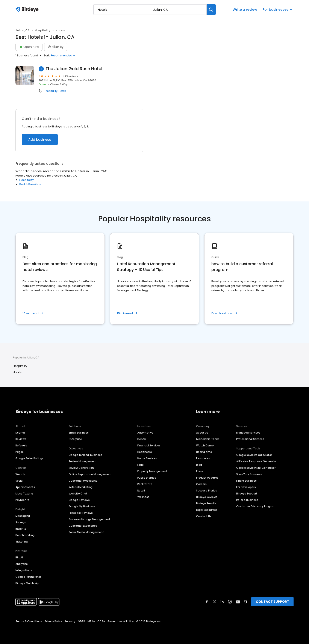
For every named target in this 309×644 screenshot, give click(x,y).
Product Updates (207, 478)
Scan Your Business (249, 474)
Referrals (21, 445)
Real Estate (145, 484)
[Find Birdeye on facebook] (207, 602)
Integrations (24, 570)
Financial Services (149, 445)
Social (19, 481)
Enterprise (75, 439)
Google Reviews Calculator (254, 455)
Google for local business (85, 455)
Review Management (83, 461)
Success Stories (207, 491)
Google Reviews (79, 500)
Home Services (147, 458)
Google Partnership (28, 577)
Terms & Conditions (29, 621)
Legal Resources (207, 510)
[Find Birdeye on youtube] (238, 602)
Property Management (152, 471)
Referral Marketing (81, 487)
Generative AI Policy (121, 621)
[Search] (211, 10)
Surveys (21, 522)
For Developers (246, 487)
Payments (22, 500)
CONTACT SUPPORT (272, 602)
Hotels (63, 91)
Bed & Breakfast (30, 184)
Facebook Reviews (81, 513)
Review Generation (81, 468)
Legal (141, 465)
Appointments (25, 487)
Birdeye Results (206, 503)
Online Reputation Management (90, 474)
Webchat (22, 474)
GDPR (81, 621)
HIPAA (91, 621)
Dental (142, 439)
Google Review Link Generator (256, 468)
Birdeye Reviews (207, 497)
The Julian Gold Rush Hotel (74, 69)
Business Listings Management (89, 519)
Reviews (21, 439)
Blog (199, 465)
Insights (21, 529)
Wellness (143, 497)
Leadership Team (208, 439)
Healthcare (145, 452)
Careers (201, 484)
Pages (20, 452)
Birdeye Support (247, 494)
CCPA (101, 621)
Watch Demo (205, 445)
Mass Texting (24, 494)
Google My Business (82, 506)
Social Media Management (86, 532)
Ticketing (22, 542)
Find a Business (246, 481)
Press (200, 471)
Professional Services (250, 439)
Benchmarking (25, 535)
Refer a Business (247, 500)
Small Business (79, 433)
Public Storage (147, 478)
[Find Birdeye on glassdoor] (246, 602)
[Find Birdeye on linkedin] (222, 602)
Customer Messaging (83, 481)
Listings (20, 433)
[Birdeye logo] (28, 10)
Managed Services (248, 433)
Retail (141, 491)
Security (70, 621)
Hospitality (43, 30)
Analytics (22, 564)
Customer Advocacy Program (256, 506)
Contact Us (204, 516)
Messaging (23, 516)
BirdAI (19, 557)
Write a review (245, 10)
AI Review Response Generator (256, 461)
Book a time (204, 452)
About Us (202, 433)
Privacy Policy (53, 621)
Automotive (145, 433)
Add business (40, 140)
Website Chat (78, 494)
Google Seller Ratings (30, 458)
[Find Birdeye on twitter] (214, 602)
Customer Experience (83, 526)
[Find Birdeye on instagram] (230, 602)
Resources (203, 458)
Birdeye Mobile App (28, 583)
